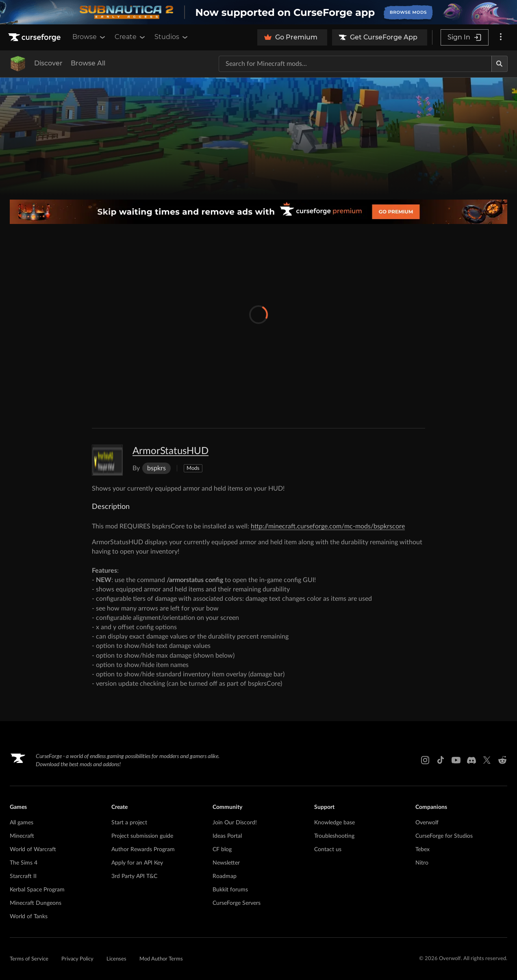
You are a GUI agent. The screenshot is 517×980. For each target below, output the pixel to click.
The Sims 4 (24, 863)
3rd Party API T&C (134, 876)
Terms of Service (29, 959)
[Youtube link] (456, 760)
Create (130, 37)
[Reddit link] (502, 760)
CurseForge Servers (237, 903)
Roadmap (225, 876)
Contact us (328, 850)
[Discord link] (471, 760)
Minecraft (22, 836)
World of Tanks (29, 917)
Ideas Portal (227, 836)
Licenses (116, 959)
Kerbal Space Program (37, 890)
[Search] (500, 64)
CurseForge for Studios (444, 836)
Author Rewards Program (143, 850)
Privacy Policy (77, 959)
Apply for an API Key (137, 863)
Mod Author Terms (161, 959)
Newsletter (226, 863)
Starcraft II (23, 876)
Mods (193, 468)
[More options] (501, 37)
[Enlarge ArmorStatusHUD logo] (107, 460)
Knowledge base (335, 823)
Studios (172, 37)
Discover (48, 63)
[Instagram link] (425, 760)
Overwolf (427, 823)
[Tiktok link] (441, 760)
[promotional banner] (258, 12)
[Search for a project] (355, 64)
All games (22, 823)
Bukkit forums (230, 890)
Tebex (423, 850)
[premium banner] (258, 212)
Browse (89, 37)
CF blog (222, 850)
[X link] (487, 760)
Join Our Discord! (235, 823)
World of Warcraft (33, 850)
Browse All (88, 63)
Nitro (422, 863)
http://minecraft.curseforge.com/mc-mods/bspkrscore (328, 526)
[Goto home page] (35, 37)
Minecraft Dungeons (36, 903)
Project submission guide (142, 836)
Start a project (129, 823)
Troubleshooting (334, 836)
